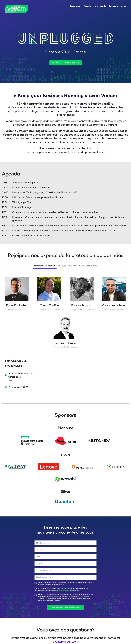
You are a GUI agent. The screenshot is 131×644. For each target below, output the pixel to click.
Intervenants (100, 6)
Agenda (87, 6)
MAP (11, 381)
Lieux (123, 6)
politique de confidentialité (64, 591)
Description (75, 6)
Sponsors (113, 6)
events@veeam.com (66, 642)
